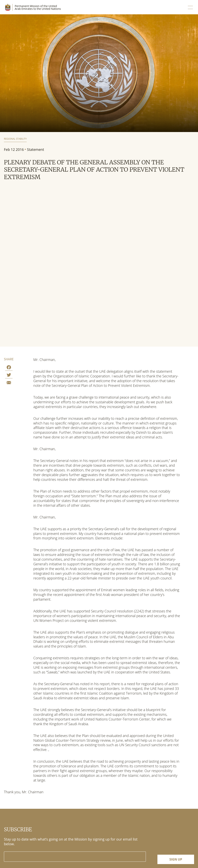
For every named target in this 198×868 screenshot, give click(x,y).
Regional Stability (15, 139)
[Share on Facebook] (9, 368)
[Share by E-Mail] (9, 383)
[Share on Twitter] (9, 376)
